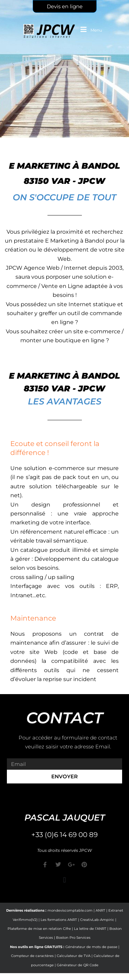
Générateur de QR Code (78, 965)
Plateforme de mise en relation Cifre (39, 929)
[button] (64, 880)
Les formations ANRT (59, 920)
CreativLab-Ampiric (97, 920)
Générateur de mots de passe (91, 947)
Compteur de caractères (32, 956)
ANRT (100, 910)
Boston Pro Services (73, 938)
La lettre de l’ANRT (90, 929)
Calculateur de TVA (74, 956)
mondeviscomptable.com (70, 910)
